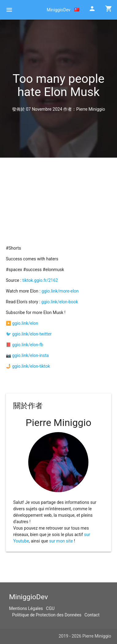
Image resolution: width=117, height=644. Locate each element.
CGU (50, 608)
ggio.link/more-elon (60, 291)
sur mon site (61, 541)
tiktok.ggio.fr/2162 (40, 280)
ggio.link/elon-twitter (32, 334)
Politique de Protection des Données (47, 615)
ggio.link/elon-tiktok (31, 366)
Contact (92, 615)
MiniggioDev (58, 10)
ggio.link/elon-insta (31, 355)
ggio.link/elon (25, 323)
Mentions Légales (26, 608)
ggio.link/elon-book (60, 302)
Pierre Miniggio (91, 109)
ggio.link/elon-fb (28, 345)
